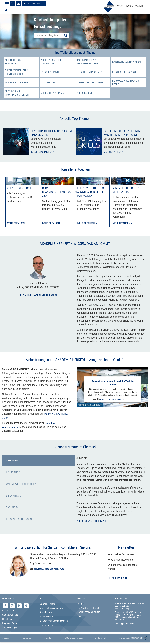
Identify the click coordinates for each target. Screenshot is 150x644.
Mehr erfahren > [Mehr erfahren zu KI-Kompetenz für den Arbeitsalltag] (123, 224)
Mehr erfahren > (114, 152)
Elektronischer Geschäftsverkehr (54, 621)
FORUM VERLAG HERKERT (89, 613)
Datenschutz (27, 638)
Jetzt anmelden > (119, 579)
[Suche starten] (66, 35)
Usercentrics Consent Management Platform (117, 400)
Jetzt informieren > (43, 152)
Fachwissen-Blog (10, 611)
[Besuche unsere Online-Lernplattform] (34, 4)
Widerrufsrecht (46, 617)
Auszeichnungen (10, 628)
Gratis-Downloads (10, 615)
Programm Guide (10, 624)
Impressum (6, 638)
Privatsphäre (48, 638)
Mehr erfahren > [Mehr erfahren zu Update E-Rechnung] (17, 224)
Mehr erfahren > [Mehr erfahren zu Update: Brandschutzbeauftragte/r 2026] (53, 224)
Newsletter (7, 619)
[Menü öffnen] (7, 4)
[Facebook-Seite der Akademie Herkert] (6, 606)
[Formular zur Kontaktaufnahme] (19, 4)
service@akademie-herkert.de (50, 569)
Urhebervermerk (101, 638)
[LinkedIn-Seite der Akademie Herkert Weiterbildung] (19, 606)
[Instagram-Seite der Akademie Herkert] (13, 606)
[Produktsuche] (51, 35)
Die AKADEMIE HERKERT (88, 608)
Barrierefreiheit (47, 625)
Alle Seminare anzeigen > (92, 521)
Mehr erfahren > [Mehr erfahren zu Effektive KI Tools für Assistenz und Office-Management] (88, 224)
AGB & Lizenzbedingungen (74, 638)
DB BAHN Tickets (47, 604)
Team (80, 604)
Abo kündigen (46, 613)
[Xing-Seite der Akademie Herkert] (26, 606)
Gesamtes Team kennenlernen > (39, 295)
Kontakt (81, 617)
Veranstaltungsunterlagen (51, 608)
